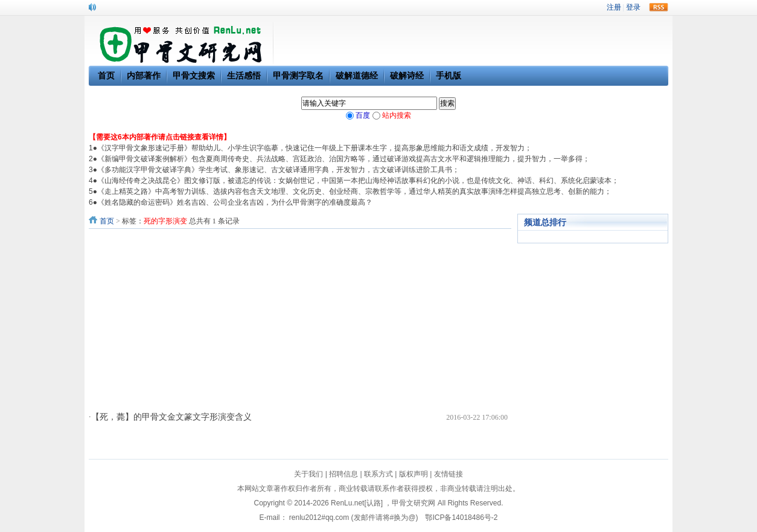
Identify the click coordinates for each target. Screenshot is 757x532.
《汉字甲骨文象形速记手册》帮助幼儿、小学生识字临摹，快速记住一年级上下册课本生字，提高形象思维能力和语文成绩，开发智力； (315, 148)
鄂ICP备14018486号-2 (461, 518)
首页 (107, 221)
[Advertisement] (300, 319)
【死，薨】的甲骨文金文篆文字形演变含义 (171, 417)
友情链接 (449, 474)
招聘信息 (343, 474)
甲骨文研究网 (414, 503)
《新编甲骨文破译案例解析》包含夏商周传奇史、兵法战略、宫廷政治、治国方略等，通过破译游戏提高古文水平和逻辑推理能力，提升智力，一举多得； (343, 159)
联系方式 (378, 474)
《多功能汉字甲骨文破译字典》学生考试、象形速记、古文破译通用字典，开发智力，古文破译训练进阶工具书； (278, 170)
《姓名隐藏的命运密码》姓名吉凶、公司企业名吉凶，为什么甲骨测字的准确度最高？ (235, 202)
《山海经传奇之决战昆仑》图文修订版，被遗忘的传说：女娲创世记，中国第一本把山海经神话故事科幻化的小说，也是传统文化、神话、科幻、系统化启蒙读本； (358, 181)
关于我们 (308, 474)
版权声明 (414, 474)
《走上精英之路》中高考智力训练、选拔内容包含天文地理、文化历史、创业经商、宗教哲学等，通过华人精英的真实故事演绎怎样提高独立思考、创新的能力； (354, 191)
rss (659, 7)
